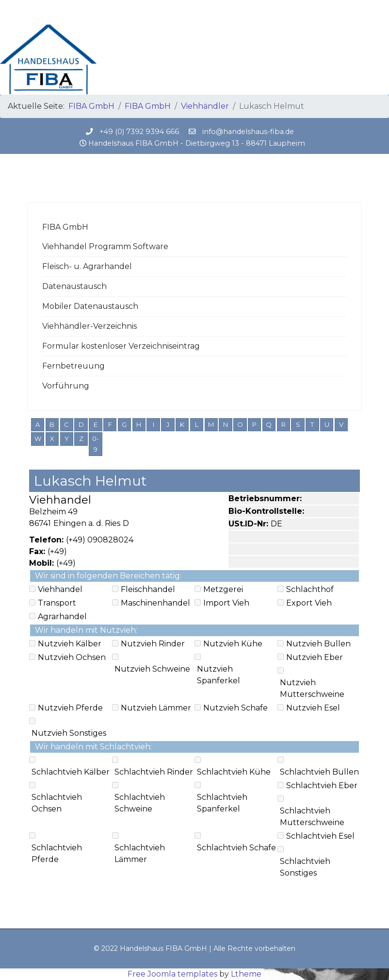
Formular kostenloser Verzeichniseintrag (121, 346)
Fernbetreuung (73, 366)
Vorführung (66, 386)
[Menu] (356, 12)
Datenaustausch (74, 286)
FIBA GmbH (65, 227)
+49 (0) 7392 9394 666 (139, 132)
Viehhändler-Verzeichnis (89, 326)
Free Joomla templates (172, 974)
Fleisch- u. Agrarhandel (87, 266)
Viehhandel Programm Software (105, 246)
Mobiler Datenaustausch (90, 306)
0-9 (96, 444)
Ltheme (246, 974)
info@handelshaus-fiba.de (248, 132)
